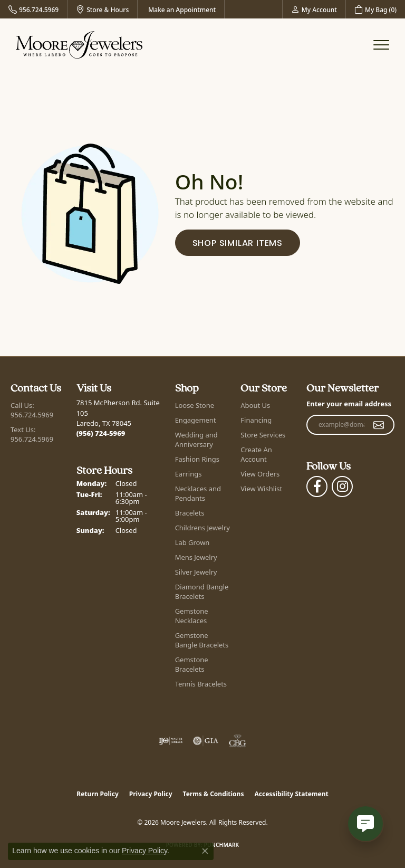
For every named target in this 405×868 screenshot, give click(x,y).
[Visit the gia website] (206, 741)
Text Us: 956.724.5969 (32, 434)
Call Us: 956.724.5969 (32, 410)
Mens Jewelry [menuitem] (196, 557)
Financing (256, 420)
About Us (255, 405)
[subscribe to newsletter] (379, 425)
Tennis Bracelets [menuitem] (201, 684)
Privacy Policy (151, 794)
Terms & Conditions (214, 794)
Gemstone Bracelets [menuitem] (192, 664)
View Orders (260, 474)
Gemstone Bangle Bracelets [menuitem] (202, 640)
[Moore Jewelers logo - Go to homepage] (79, 45)
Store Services (263, 435)
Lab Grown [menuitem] (192, 542)
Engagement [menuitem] (196, 420)
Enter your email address (349, 404)
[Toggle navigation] (381, 45)
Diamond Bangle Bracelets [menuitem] (202, 592)
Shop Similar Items (238, 244)
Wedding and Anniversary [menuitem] (196, 440)
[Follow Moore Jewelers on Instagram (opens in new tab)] (342, 487)
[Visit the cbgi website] (238, 741)
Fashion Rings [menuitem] (197, 459)
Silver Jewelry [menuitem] (196, 572)
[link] (33, 9)
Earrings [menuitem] (189, 474)
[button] (314, 9)
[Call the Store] (101, 433)
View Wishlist (261, 489)
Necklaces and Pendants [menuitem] (198, 493)
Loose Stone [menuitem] (195, 405)
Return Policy (98, 794)
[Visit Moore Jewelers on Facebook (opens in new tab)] (317, 487)
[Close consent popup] (205, 851)
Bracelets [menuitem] (190, 513)
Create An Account (256, 454)
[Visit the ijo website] (171, 741)
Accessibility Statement (291, 794)
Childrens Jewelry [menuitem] (202, 528)
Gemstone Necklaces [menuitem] (192, 616)
